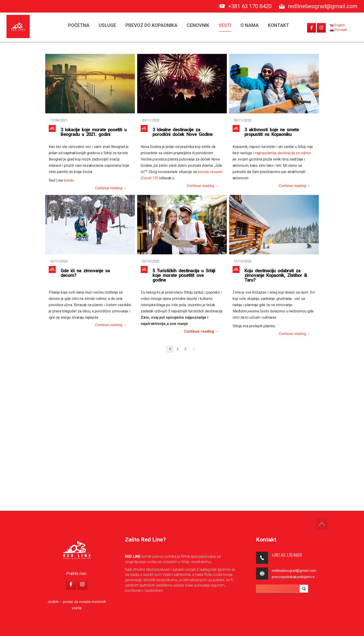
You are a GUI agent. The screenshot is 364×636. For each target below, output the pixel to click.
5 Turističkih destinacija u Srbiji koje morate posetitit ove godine (184, 275)
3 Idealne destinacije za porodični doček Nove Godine (182, 132)
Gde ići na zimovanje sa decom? (85, 273)
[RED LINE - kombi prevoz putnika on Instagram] (321, 28)
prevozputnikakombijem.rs (293, 577)
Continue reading (111, 188)
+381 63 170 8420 (250, 6)
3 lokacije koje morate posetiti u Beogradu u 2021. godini (94, 132)
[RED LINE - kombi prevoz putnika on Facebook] (311, 28)
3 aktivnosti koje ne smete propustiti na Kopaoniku (272, 132)
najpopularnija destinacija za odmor (283, 153)
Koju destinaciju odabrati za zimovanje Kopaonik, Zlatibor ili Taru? (276, 275)
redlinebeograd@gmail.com (323, 6)
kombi (69, 180)
